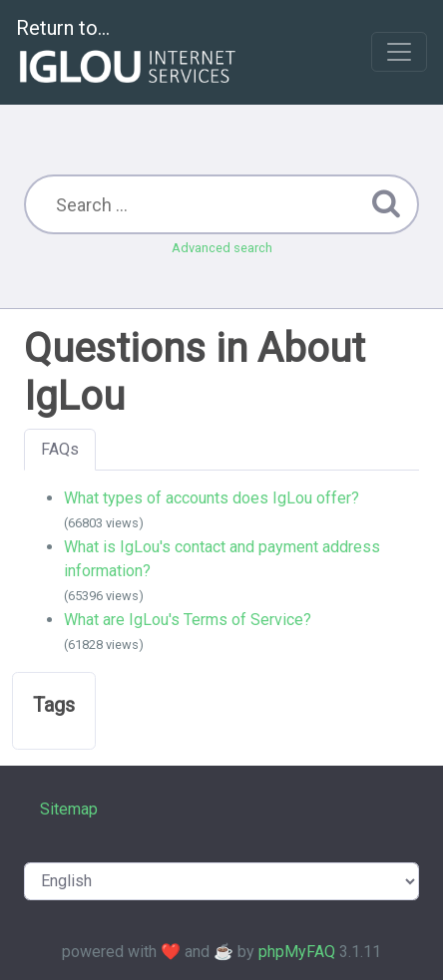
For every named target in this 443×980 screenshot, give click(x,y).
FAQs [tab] (60, 449)
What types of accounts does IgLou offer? (212, 498)
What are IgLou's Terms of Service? (188, 620)
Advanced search (222, 248)
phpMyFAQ (297, 952)
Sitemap (69, 809)
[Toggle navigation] (399, 52)
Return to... (128, 53)
